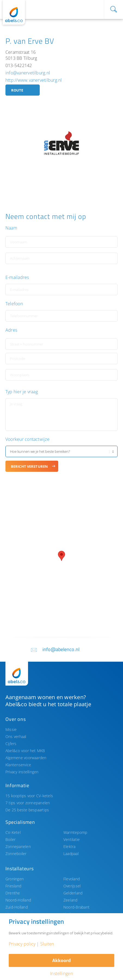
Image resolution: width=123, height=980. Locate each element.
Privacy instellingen (22, 772)
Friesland (13, 886)
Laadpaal (71, 854)
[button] (61, 556)
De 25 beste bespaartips (27, 810)
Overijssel (72, 886)
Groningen (15, 879)
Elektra (70, 846)
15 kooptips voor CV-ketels (29, 796)
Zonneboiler (16, 854)
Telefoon (14, 304)
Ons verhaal (16, 736)
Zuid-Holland (17, 907)
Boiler (10, 839)
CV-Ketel (13, 832)
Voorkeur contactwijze (27, 439)
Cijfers (11, 744)
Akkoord (61, 960)
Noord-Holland (18, 900)
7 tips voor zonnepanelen (28, 803)
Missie (11, 729)
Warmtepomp (75, 832)
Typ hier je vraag (22, 392)
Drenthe (13, 893)
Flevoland (72, 879)
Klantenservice (18, 765)
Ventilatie (72, 839)
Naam (11, 228)
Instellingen (61, 973)
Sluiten (47, 944)
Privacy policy (22, 944)
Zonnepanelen (18, 846)
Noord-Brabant (76, 907)
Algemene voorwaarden (26, 758)
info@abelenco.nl (61, 649)
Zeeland (70, 900)
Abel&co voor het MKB (25, 751)
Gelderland (73, 893)
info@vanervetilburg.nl (28, 73)
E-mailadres (17, 277)
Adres (11, 330)
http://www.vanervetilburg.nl (34, 80)
